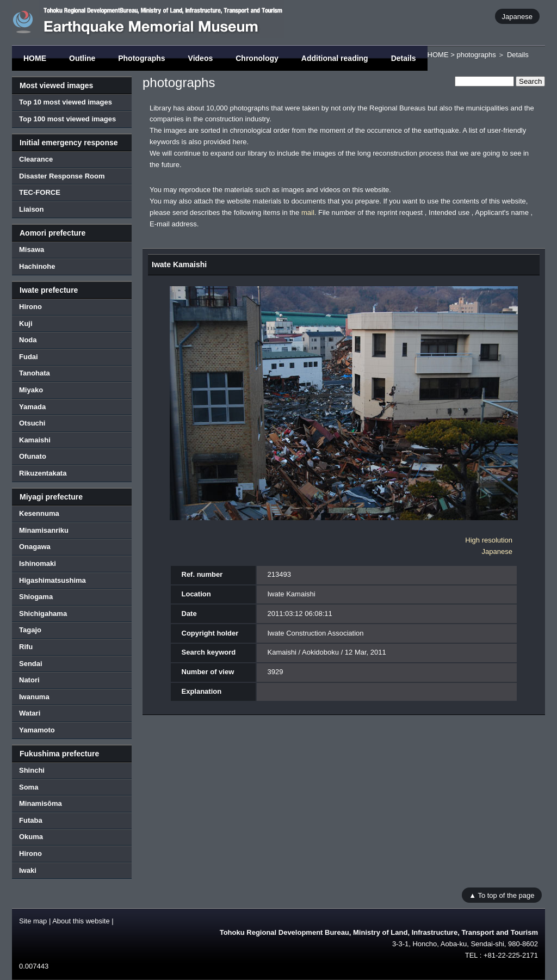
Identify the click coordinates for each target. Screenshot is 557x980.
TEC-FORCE (40, 192)
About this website (81, 921)
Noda (28, 340)
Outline (82, 58)
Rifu (26, 647)
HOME (35, 58)
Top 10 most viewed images (66, 102)
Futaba (31, 820)
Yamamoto (37, 730)
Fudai (29, 357)
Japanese (517, 16)
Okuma (31, 837)
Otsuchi (32, 423)
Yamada (32, 407)
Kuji (26, 323)
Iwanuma (34, 697)
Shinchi (32, 770)
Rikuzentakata (43, 473)
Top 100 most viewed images (67, 119)
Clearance (36, 159)
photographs (476, 55)
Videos (201, 58)
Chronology (257, 58)
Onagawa (35, 547)
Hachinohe (37, 266)
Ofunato (33, 456)
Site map (33, 921)
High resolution (489, 540)
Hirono (30, 307)
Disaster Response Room (62, 176)
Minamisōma (41, 803)
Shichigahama (43, 614)
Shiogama (36, 597)
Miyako (31, 390)
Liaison (32, 209)
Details (404, 58)
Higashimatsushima (52, 580)
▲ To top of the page (502, 895)
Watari (30, 713)
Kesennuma (39, 513)
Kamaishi (35, 440)
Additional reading (335, 58)
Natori (29, 680)
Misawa (32, 249)
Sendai (31, 664)
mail (308, 212)
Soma (29, 787)
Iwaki (28, 870)
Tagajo (30, 630)
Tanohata (35, 373)
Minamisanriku (44, 530)
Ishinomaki (38, 563)
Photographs (141, 58)
